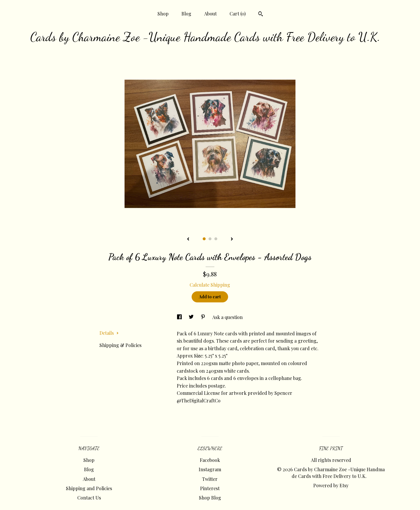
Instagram (210, 469)
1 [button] (204, 239)
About (210, 14)
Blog (186, 14)
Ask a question (228, 317)
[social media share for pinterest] (204, 317)
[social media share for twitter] (192, 317)
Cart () (238, 14)
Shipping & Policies (120, 345)
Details (109, 333)
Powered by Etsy (331, 485)
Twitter (210, 479)
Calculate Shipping (210, 285)
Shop (163, 14)
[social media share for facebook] (180, 317)
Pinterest (210, 488)
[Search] (261, 15)
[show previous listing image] (188, 239)
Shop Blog (210, 498)
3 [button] (216, 239)
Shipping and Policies (89, 488)
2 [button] (210, 239)
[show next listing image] (232, 239)
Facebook (210, 460)
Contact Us (89, 498)
